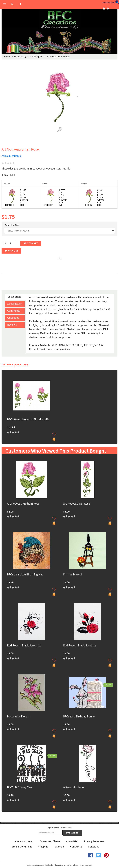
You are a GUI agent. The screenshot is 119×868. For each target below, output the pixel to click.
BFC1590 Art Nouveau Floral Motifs (28, 420)
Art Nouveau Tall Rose (77, 504)
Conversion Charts (50, 841)
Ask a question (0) (12, 156)
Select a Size (12, 225)
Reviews (12, 325)
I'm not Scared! (73, 575)
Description (14, 297)
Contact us (76, 847)
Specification (15, 304)
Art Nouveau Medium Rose (23, 504)
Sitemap (59, 847)
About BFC (72, 841)
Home (7, 57)
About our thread (24, 841)
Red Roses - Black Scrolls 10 (24, 646)
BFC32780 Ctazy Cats (20, 788)
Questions (13, 318)
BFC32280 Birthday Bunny (79, 717)
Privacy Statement (94, 841)
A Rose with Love (73, 788)
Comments (14, 311)
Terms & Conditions (21, 847)
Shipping (43, 847)
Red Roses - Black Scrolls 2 (79, 646)
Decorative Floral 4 (19, 717)
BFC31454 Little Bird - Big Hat (25, 575)
